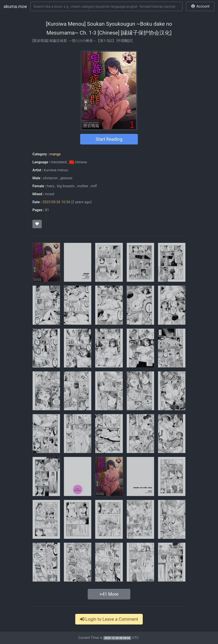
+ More (109, 594)
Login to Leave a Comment (109, 619)
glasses (66, 178)
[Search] (106, 6)
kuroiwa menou (56, 170)
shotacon (50, 178)
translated (59, 162)
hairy (51, 186)
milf (94, 186)
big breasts (66, 186)
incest (50, 194)
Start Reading (109, 139)
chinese (78, 162)
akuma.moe (15, 6)
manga (55, 154)
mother (83, 186)
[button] (200, 6)
